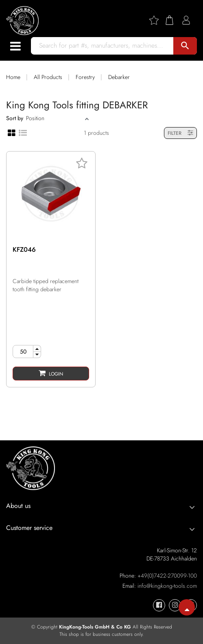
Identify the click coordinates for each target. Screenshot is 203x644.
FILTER (180, 133)
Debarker (119, 77)
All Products (48, 77)
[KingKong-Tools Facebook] (159, 605)
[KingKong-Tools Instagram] (175, 605)
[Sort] (55, 118)
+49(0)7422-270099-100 (167, 576)
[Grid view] (12, 133)
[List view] (23, 132)
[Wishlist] (157, 20)
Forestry (85, 77)
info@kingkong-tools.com (167, 586)
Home (13, 77)
